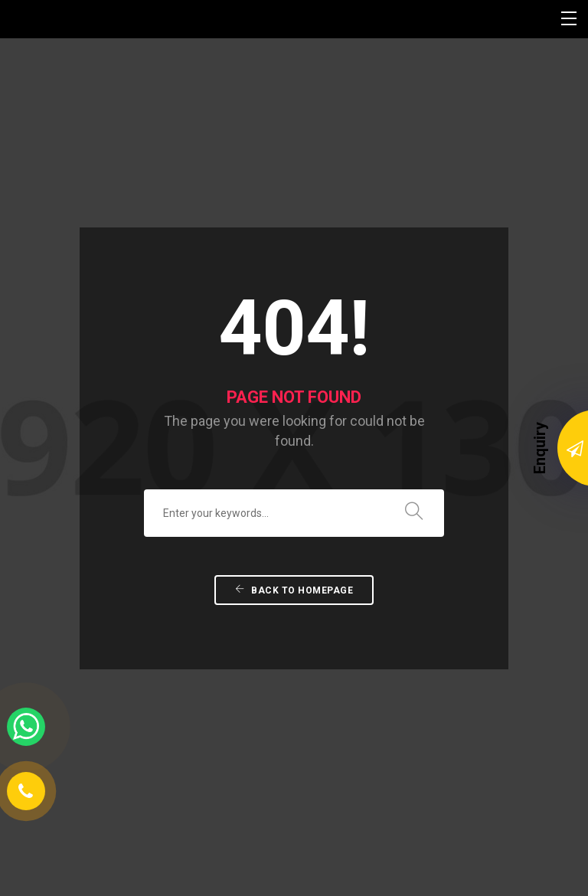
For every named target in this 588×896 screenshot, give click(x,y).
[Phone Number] (26, 791)
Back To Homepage (294, 517)
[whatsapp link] (26, 727)
